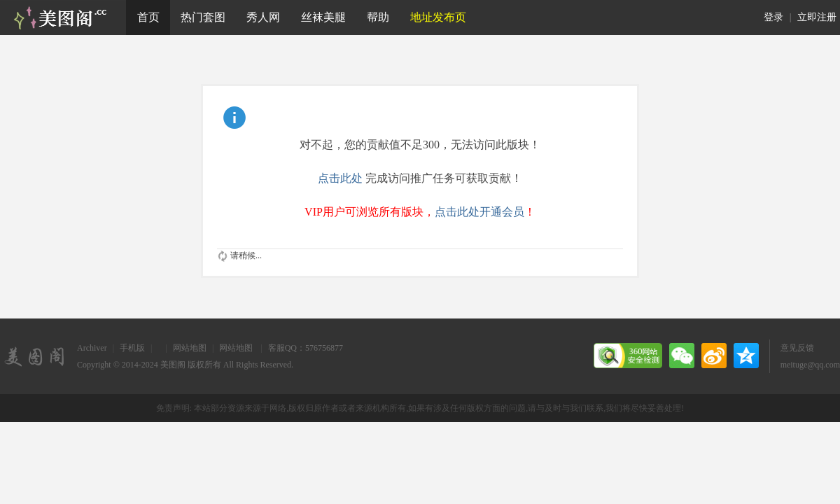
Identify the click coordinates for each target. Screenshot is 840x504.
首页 (148, 17)
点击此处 (340, 178)
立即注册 (817, 17)
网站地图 (190, 348)
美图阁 (173, 365)
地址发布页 (438, 17)
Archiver (92, 348)
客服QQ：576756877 (306, 348)
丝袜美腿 (323, 17)
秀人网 (263, 17)
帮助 (378, 17)
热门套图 (203, 17)
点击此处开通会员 (479, 212)
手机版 (132, 348)
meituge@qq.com (810, 365)
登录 (773, 17)
